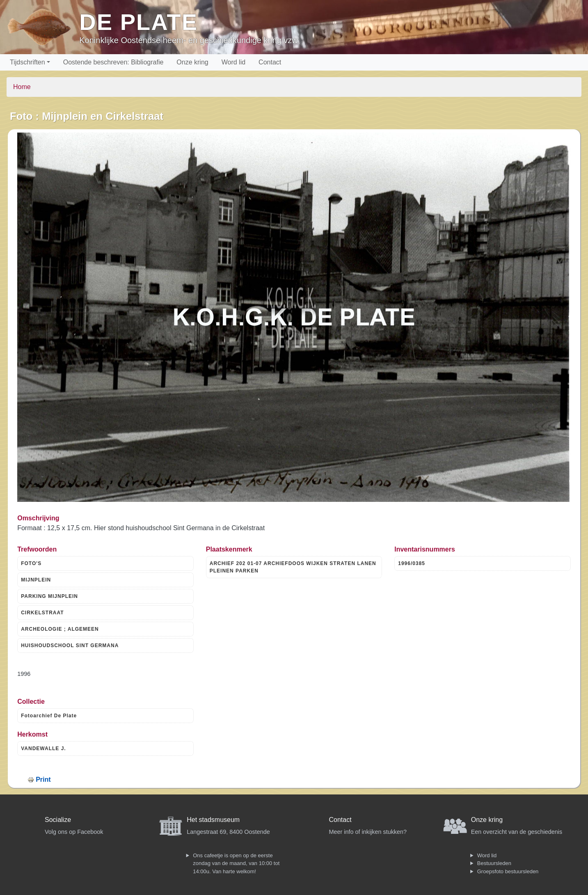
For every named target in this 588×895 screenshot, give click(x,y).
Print (43, 779)
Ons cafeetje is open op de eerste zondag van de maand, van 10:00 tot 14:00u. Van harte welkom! (236, 863)
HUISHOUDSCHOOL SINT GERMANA (70, 645)
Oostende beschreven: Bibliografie (113, 62)
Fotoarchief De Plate (49, 716)
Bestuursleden (494, 863)
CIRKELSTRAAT (42, 613)
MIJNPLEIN (36, 580)
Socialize (58, 820)
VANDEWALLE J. (43, 749)
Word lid (233, 62)
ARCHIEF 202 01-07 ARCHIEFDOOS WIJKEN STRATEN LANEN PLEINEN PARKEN (293, 567)
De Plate (138, 22)
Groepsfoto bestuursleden (508, 871)
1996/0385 (412, 563)
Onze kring (192, 62)
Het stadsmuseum (213, 820)
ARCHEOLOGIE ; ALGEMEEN (60, 629)
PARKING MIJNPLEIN (49, 596)
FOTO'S (31, 563)
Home (22, 87)
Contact (270, 62)
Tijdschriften (27, 62)
